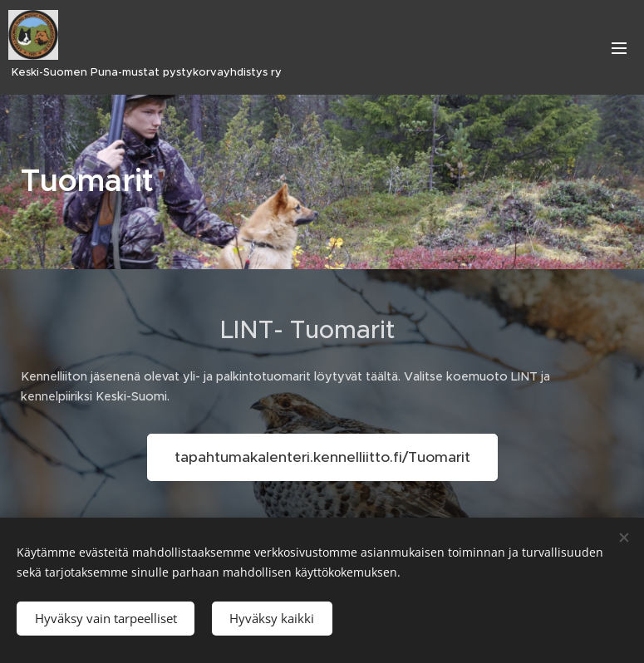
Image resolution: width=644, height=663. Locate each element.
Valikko (619, 48)
